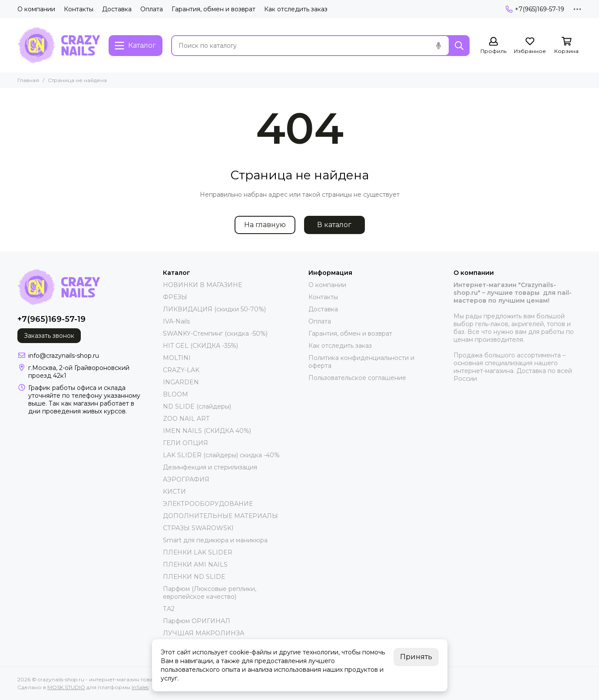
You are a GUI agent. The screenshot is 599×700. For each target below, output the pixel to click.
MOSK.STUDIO (66, 687)
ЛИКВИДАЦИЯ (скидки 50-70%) (214, 309)
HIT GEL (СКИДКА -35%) (200, 346)
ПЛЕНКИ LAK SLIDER (198, 552)
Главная (28, 80)
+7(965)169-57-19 (535, 9)
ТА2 (169, 609)
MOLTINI (177, 358)
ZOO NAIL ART (186, 419)
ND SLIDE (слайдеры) (197, 406)
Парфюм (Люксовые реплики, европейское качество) (210, 593)
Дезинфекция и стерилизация (210, 467)
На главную (265, 225)
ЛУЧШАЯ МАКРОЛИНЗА (204, 633)
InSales (140, 687)
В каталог (334, 225)
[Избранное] (530, 46)
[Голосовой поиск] (438, 46)
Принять (416, 657)
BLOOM (175, 394)
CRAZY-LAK (181, 370)
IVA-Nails (176, 321)
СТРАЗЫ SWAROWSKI (198, 528)
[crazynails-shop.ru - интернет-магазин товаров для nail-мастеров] (59, 45)
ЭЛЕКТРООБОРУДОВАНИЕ (208, 504)
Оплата (152, 9)
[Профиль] (493, 46)
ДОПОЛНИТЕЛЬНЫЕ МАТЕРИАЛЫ (220, 516)
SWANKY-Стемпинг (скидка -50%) (215, 333)
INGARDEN (181, 382)
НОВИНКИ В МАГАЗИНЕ (202, 285)
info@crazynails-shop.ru (64, 356)
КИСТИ (174, 492)
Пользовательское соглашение (357, 378)
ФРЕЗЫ (175, 297)
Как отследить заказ (296, 9)
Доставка (117, 9)
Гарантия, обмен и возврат (213, 9)
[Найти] (459, 46)
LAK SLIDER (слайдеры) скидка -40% (221, 455)
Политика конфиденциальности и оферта (361, 362)
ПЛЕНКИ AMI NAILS (195, 565)
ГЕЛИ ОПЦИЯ (185, 443)
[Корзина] (566, 46)
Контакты (79, 9)
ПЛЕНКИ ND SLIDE (194, 577)
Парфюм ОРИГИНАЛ (197, 621)
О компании (36, 9)
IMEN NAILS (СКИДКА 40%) (207, 431)
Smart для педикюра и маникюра (215, 540)
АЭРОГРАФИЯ (186, 479)
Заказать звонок (49, 336)
